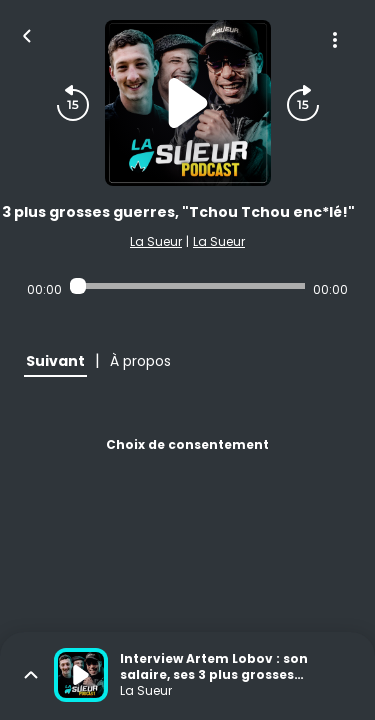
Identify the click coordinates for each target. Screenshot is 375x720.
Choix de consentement (187, 444)
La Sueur (156, 241)
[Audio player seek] (187, 286)
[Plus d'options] (335, 40)
